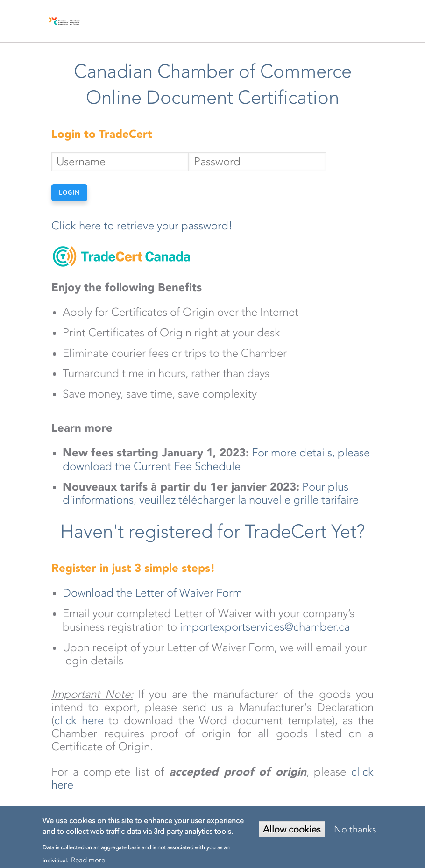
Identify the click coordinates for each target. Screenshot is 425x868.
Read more (88, 860)
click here (79, 720)
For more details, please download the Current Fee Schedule (216, 459)
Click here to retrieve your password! (142, 226)
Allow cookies (292, 829)
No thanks (355, 829)
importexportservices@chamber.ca (265, 627)
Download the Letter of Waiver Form (152, 593)
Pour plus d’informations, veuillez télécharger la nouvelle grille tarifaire (212, 494)
